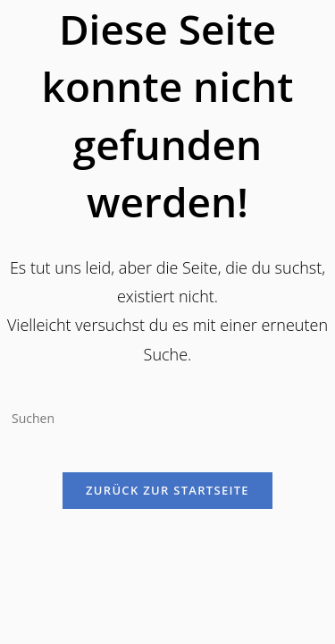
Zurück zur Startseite (167, 490)
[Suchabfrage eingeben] (167, 418)
